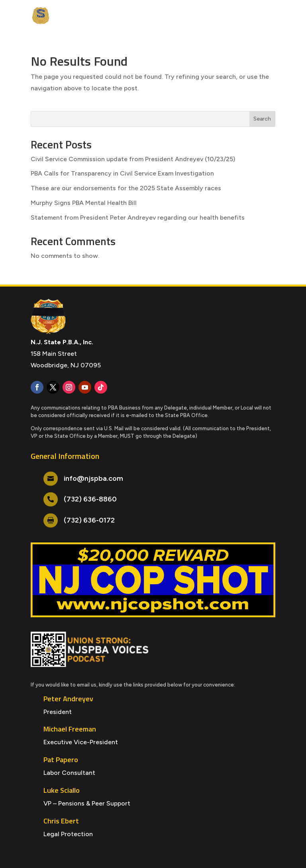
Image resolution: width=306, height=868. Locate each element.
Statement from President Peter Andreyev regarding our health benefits (138, 217)
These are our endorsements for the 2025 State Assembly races (126, 188)
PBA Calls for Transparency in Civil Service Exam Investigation (122, 173)
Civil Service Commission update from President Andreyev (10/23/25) (133, 159)
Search (262, 119)
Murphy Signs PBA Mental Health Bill (84, 203)
